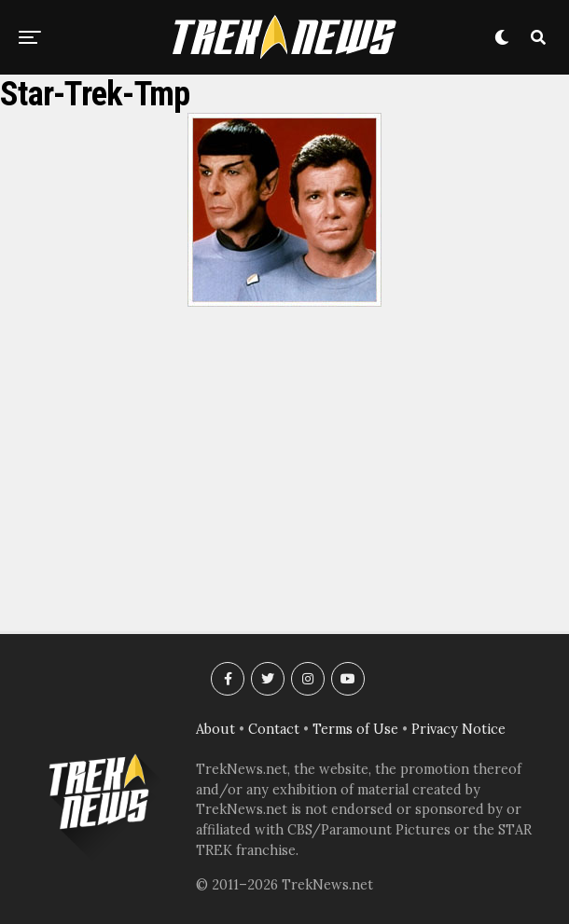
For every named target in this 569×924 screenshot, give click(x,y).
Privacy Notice (458, 729)
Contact (274, 729)
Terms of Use (355, 729)
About (215, 729)
